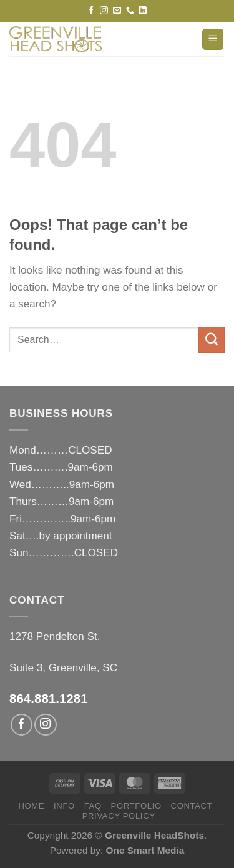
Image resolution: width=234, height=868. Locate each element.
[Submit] (212, 340)
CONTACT (192, 806)
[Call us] (130, 11)
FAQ (93, 806)
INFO (64, 806)
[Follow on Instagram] (104, 11)
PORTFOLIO (136, 806)
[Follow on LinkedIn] (143, 11)
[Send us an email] (117, 11)
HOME (31, 806)
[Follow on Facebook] (91, 11)
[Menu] (213, 40)
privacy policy (119, 816)
